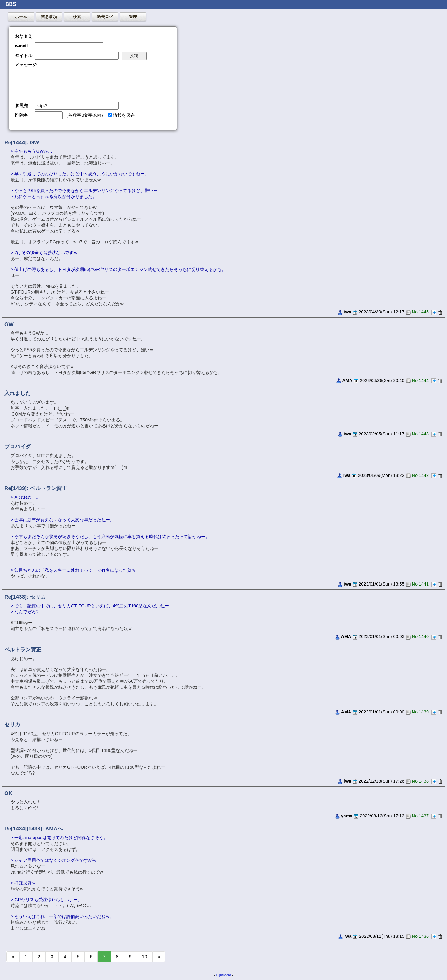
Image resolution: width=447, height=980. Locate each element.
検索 (77, 17)
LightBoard (223, 975)
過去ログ (105, 17)
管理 (133, 17)
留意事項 (49, 17)
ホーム (21, 17)
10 (145, 957)
